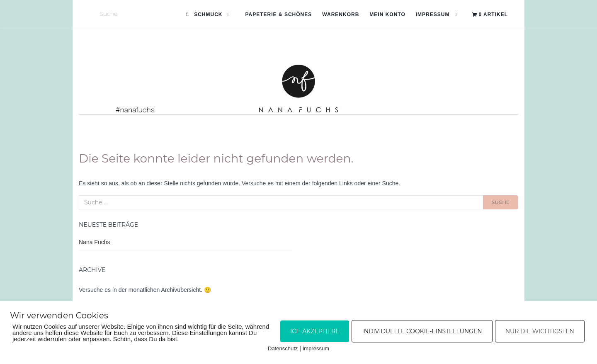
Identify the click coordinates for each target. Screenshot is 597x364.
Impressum (433, 15)
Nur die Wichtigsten (540, 331)
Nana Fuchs (94, 242)
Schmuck (208, 15)
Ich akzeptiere (315, 331)
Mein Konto (387, 15)
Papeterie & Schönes (278, 15)
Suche (501, 202)
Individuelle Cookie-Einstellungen (422, 331)
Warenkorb (341, 15)
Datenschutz (283, 348)
